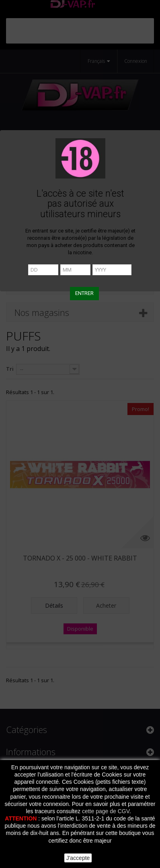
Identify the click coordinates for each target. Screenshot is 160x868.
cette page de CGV (106, 811)
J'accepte (78, 858)
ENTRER (84, 293)
